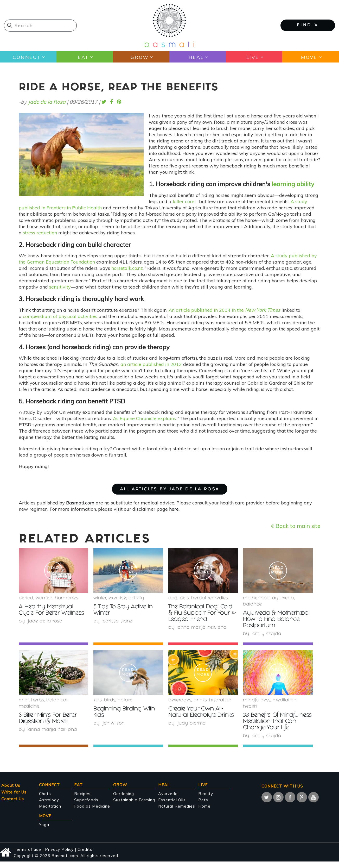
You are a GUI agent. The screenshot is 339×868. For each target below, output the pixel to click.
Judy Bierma (192, 724)
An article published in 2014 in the (224, 310)
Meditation (50, 812)
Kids (98, 700)
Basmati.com (80, 503)
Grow (140, 57)
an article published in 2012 (152, 364)
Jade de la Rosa (47, 102)
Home (204, 812)
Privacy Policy (59, 856)
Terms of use (27, 856)
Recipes (82, 800)
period (26, 598)
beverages (180, 700)
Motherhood (256, 598)
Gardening (124, 800)
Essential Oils (172, 806)
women (44, 598)
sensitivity (60, 287)
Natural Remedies (177, 812)
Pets (184, 598)
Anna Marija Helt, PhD (203, 628)
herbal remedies (210, 598)
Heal (196, 57)
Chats (45, 800)
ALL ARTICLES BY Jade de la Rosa (170, 489)
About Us (11, 792)
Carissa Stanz (118, 622)
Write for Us (14, 798)
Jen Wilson (114, 724)
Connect (27, 57)
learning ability (293, 184)
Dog (173, 598)
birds (110, 700)
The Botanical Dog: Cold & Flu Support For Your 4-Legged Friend (203, 613)
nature (125, 700)
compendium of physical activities (60, 316)
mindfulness (257, 700)
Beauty (206, 800)
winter (100, 598)
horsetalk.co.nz (127, 268)
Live (252, 57)
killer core (184, 201)
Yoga (44, 831)
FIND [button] (308, 25)
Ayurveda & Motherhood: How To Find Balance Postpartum (277, 620)
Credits (85, 856)
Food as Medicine (92, 812)
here (174, 509)
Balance (252, 605)
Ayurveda (283, 598)
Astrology (49, 806)
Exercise (117, 598)
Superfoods (86, 806)
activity (136, 598)
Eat (83, 57)
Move (309, 57)
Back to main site (296, 526)
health (250, 707)
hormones (67, 598)
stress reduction (40, 233)
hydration (220, 700)
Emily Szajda (267, 634)
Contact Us (13, 805)
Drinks (200, 700)
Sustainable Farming (134, 806)
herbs (38, 700)
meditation (285, 700)
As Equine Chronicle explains (144, 418)
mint (24, 700)
